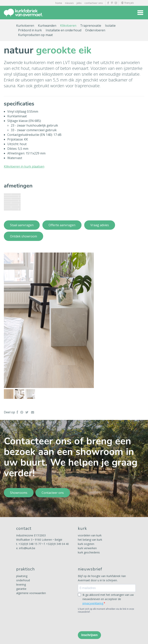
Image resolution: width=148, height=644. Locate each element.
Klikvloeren (68, 26)
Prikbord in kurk (30, 30)
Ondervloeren (95, 30)
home (59, 3)
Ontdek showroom (24, 236)
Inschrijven (89, 635)
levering (21, 584)
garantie (21, 589)
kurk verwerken (87, 548)
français (127, 3)
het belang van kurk (90, 540)
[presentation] (107, 622)
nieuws (69, 3)
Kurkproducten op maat (35, 35)
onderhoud (23, 580)
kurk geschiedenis (89, 552)
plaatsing (22, 576)
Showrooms (19, 493)
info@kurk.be (27, 548)
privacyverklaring (93, 603)
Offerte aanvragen (62, 225)
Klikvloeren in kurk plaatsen (24, 166)
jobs (79, 3)
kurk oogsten (86, 544)
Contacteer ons (53, 493)
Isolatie (110, 26)
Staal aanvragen (22, 225)
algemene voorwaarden (31, 593)
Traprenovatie (91, 26)
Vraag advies (100, 225)
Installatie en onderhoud (63, 30)
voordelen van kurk (90, 535)
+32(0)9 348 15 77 (30, 544)
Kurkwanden (47, 26)
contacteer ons (94, 3)
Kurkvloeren (25, 26)
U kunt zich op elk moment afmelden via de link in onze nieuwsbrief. (106, 611)
